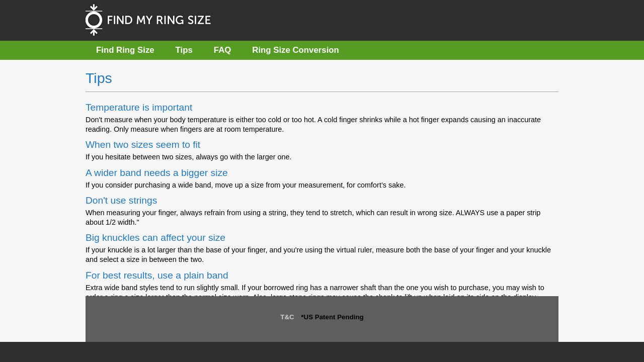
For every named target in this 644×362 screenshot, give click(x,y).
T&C (287, 317)
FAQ (223, 50)
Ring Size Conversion (296, 50)
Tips (184, 50)
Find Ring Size (125, 50)
